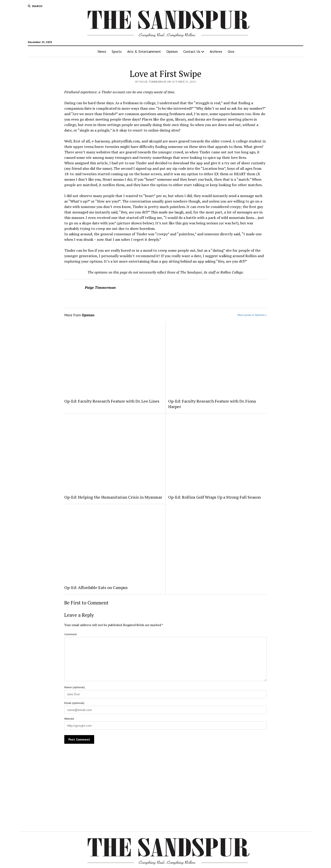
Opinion (172, 51)
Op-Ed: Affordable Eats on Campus (96, 587)
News (102, 51)
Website (69, 719)
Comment (70, 634)
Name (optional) (75, 687)
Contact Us (192, 51)
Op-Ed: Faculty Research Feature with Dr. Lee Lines (112, 401)
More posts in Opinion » (252, 315)
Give (231, 51)
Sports (117, 51)
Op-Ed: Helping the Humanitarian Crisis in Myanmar (113, 497)
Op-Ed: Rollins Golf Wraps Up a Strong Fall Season (215, 497)
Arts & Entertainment (144, 51)
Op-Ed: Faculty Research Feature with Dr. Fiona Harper (212, 404)
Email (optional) (74, 703)
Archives (216, 51)
